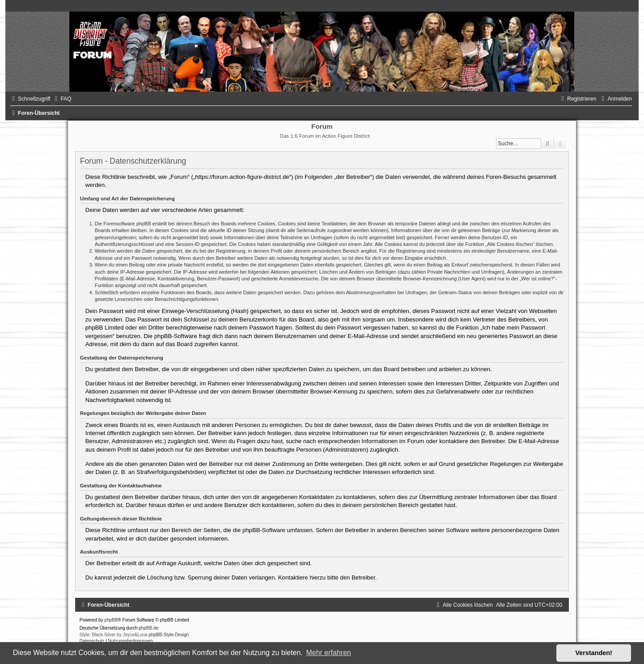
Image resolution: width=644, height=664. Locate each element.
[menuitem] (62, 99)
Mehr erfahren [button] (328, 653)
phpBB (111, 620)
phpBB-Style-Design (169, 635)
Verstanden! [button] (594, 653)
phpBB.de (148, 628)
